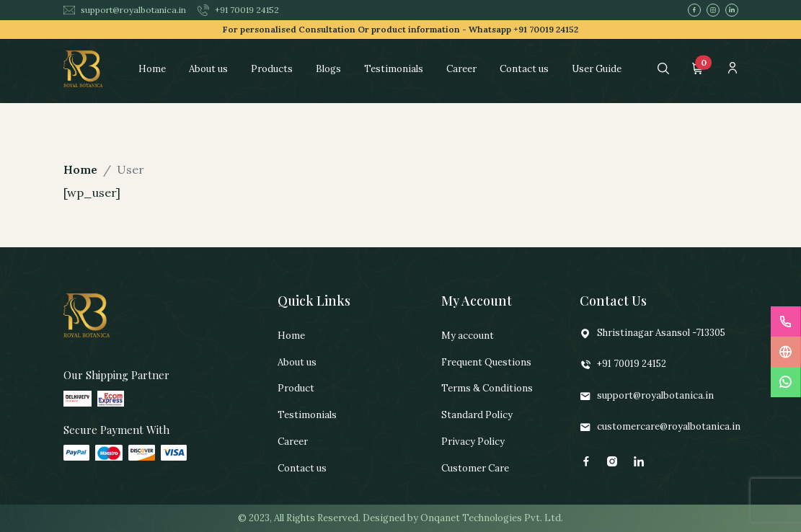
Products (272, 69)
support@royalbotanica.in (125, 10)
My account (468, 336)
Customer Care (475, 468)
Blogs (328, 69)
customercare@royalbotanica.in (660, 427)
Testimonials (394, 69)
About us (208, 69)
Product (296, 388)
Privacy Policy (473, 442)
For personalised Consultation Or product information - (400, 29)
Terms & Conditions (487, 388)
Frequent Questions (486, 362)
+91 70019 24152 (238, 10)
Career (461, 69)
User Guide (597, 69)
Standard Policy (477, 415)
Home (152, 69)
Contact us (524, 69)
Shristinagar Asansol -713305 (652, 333)
